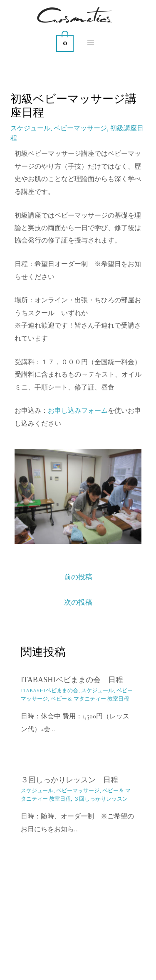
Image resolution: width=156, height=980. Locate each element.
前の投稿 (78, 577)
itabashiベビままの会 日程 (72, 680)
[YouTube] (51, 962)
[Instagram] (69, 962)
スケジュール (30, 128)
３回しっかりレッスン (101, 799)
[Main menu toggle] (91, 42)
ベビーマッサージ (80, 128)
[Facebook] (87, 962)
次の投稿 (78, 602)
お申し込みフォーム (78, 411)
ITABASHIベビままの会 (50, 691)
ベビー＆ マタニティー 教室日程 (90, 699)
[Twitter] (106, 962)
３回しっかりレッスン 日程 (69, 780)
